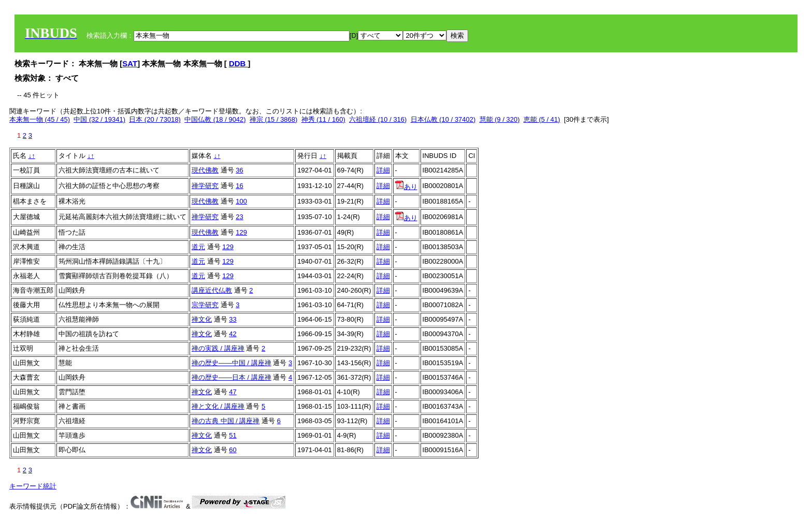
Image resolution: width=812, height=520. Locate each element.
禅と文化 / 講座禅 (218, 406)
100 (241, 201)
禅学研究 (205, 186)
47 (233, 392)
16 (239, 186)
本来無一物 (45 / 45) (40, 119)
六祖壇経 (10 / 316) (378, 119)
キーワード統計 (33, 486)
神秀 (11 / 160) (323, 119)
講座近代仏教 (212, 290)
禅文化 (202, 319)
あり (406, 187)
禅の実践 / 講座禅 (218, 348)
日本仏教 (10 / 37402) (443, 119)
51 (233, 435)
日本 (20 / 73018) (155, 119)
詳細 (383, 170)
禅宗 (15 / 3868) (274, 119)
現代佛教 (205, 170)
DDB (238, 63)
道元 (198, 247)
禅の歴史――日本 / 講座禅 (231, 377)
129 (241, 232)
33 (233, 319)
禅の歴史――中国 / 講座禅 (231, 363)
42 (233, 334)
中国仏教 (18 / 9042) (215, 119)
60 (233, 450)
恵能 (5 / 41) (542, 119)
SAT (130, 63)
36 (239, 170)
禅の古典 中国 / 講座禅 (226, 421)
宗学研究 (205, 305)
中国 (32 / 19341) (99, 119)
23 (239, 217)
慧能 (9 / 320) (500, 119)
